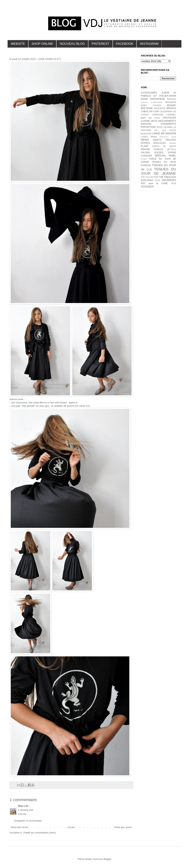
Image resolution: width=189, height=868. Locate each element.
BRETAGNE (147, 108)
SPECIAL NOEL (165, 156)
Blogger (107, 859)
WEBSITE (18, 44)
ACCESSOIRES (149, 93)
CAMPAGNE (158, 115)
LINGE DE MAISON (164, 133)
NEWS (145, 140)
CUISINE (145, 121)
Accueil (71, 827)
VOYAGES (147, 187)
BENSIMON (171, 102)
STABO (144, 159)
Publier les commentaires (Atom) (40, 833)
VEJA (174, 183)
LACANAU (168, 127)
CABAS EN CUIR (150, 111)
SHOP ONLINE (42, 44)
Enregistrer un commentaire (28, 821)
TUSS (157, 180)
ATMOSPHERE (157, 99)
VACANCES (169, 180)
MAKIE (154, 137)
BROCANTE (160, 108)
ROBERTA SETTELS (165, 149)
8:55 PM (22, 814)
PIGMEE (173, 143)
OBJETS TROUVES (164, 140)
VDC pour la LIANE (154, 183)
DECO (154, 121)
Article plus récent (19, 827)
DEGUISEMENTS (167, 121)
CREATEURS (169, 118)
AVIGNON (171, 99)
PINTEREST (100, 44)
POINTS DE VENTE (164, 146)
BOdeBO (172, 105)
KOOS (160, 127)
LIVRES (144, 137)
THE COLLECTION (150, 177)
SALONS (145, 153)
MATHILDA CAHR (168, 137)
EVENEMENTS (168, 124)
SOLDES (159, 153)
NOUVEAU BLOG (72, 44)
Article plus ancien (123, 827)
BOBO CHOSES (151, 105)
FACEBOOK (125, 44)
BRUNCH (171, 108)
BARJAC (144, 102)
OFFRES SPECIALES (153, 143)
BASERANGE (157, 102)
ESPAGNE (146, 124)
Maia (20, 806)
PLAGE (145, 146)
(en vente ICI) (82, 406)
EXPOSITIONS (148, 127)
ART (155, 96)
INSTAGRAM (149, 44)
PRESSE (145, 149)
